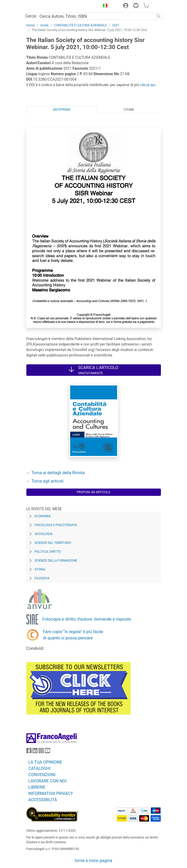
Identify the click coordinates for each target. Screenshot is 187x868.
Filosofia (42, 578)
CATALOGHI (40, 768)
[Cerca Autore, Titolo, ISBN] (96, 16)
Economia (43, 516)
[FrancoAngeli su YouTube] (47, 752)
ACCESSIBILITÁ (43, 800)
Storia (40, 569)
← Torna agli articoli (45, 481)
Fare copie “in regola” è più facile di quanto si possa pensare (73, 635)
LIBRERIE (37, 787)
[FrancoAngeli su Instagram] (41, 752)
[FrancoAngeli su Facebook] (29, 752)
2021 (116, 25)
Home (31, 25)
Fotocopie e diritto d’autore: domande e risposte (87, 619)
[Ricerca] (159, 16)
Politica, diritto (48, 552)
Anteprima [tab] (62, 110)
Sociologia (44, 534)
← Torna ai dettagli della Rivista (56, 473)
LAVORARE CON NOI (47, 781)
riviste (44, 25)
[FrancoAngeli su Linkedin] (35, 752)
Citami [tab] (129, 110)
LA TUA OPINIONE (45, 762)
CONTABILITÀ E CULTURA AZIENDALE (80, 25)
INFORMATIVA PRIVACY (51, 793)
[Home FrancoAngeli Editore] (44, 6)
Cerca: (31, 16)
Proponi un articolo (93, 492)
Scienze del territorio (53, 543)
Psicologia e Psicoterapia (56, 525)
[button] (104, 6)
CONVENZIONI (42, 775)
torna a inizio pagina (93, 861)
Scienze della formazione (56, 561)
